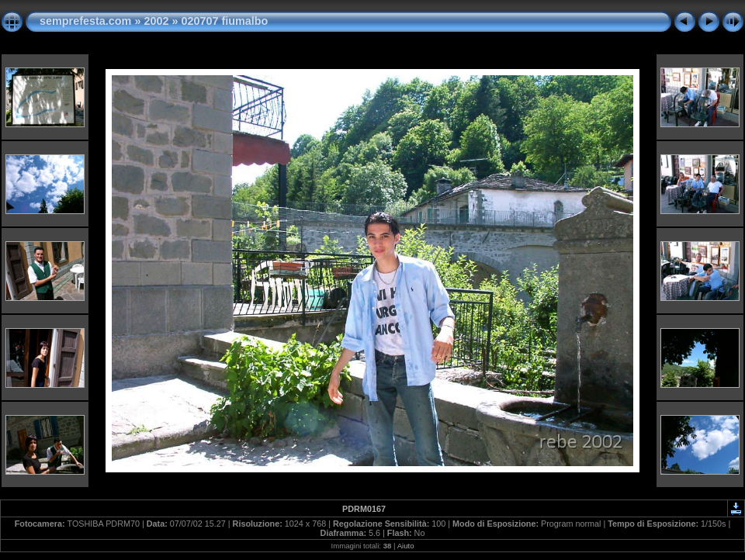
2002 (156, 21)
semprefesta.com (85, 21)
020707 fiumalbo (224, 21)
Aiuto (406, 546)
